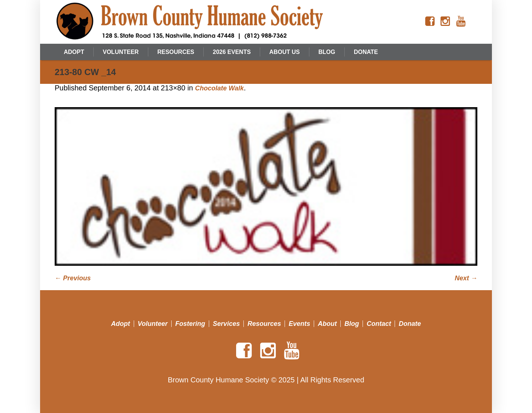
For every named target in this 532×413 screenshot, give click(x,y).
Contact (379, 324)
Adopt (121, 324)
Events (299, 324)
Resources (264, 324)
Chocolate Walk (219, 88)
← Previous (73, 278)
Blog (352, 324)
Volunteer (153, 324)
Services (226, 324)
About (327, 324)
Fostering (190, 324)
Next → (466, 278)
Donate (410, 324)
